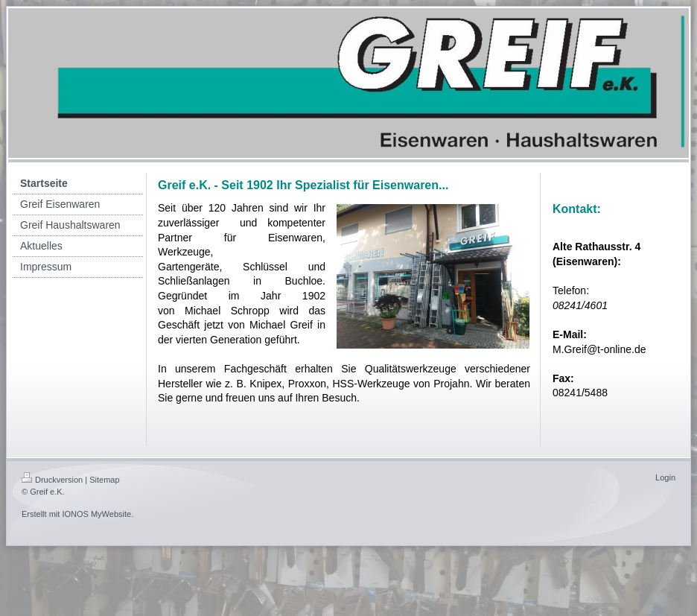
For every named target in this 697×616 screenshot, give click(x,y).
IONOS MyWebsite (96, 514)
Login (665, 477)
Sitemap (104, 480)
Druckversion (52, 480)
